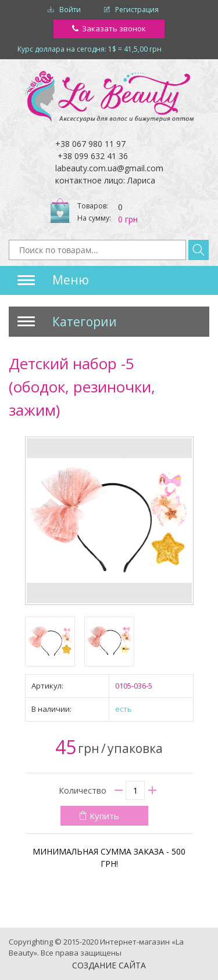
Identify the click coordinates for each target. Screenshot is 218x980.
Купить (104, 816)
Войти (70, 10)
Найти (199, 250)
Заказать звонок (114, 28)
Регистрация (137, 10)
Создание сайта (109, 965)
